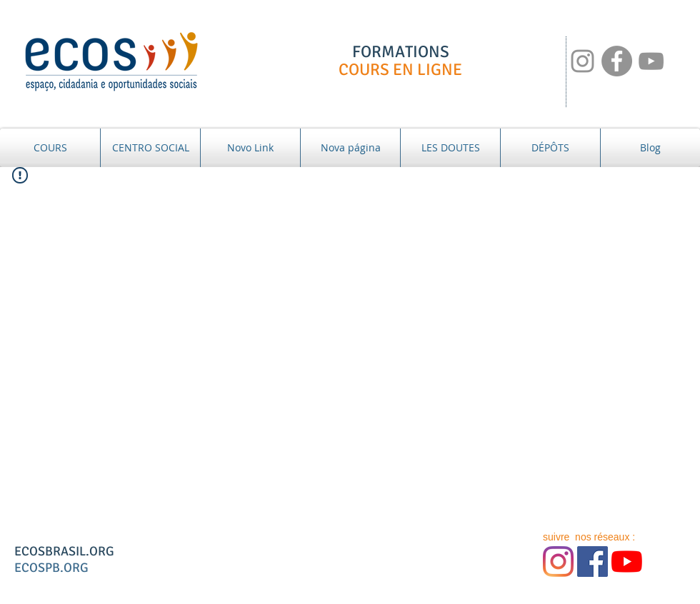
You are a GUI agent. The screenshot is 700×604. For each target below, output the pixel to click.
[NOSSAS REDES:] (582, 61)
